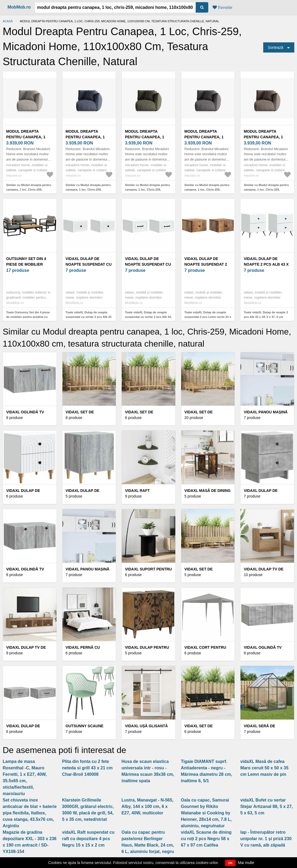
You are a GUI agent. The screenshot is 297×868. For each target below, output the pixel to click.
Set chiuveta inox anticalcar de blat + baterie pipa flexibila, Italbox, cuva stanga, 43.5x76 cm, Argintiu (30, 813)
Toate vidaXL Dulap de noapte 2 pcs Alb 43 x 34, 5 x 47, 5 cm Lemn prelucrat (266, 317)
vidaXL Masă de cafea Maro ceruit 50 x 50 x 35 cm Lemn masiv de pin (264, 768)
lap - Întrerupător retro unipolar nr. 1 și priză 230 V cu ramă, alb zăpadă (266, 839)
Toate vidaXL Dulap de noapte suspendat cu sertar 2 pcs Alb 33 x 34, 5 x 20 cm (89, 317)
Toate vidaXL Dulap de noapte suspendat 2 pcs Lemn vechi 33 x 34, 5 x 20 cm (208, 317)
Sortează (276, 47)
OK (230, 863)
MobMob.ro (19, 7)
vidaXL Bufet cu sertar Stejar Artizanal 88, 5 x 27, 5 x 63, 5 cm (266, 806)
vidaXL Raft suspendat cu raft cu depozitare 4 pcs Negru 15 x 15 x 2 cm (88, 839)
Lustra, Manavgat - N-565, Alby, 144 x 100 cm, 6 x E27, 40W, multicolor (147, 806)
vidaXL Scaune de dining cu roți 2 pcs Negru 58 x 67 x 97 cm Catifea (206, 839)
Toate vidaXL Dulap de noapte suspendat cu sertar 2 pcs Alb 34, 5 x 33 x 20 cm (148, 317)
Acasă (8, 21)
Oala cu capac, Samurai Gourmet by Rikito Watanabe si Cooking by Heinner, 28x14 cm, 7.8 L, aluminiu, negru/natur (206, 813)
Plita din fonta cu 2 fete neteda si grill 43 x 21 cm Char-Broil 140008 (88, 768)
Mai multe (246, 863)
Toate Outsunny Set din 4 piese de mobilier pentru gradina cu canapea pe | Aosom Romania (28, 317)
